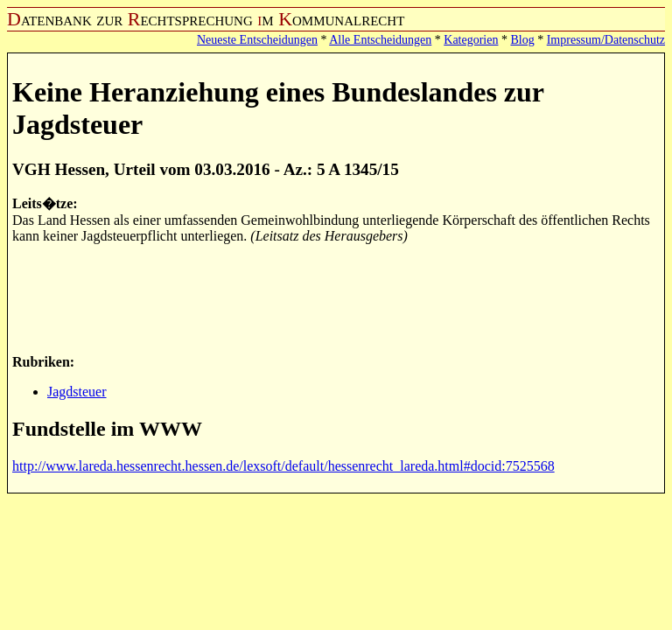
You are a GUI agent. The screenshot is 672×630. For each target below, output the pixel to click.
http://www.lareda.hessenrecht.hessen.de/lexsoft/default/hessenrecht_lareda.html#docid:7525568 (283, 466)
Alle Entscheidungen (380, 40)
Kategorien (471, 40)
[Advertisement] (331, 297)
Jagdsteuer (77, 392)
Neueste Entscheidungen (257, 40)
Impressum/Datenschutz (606, 40)
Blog (522, 40)
